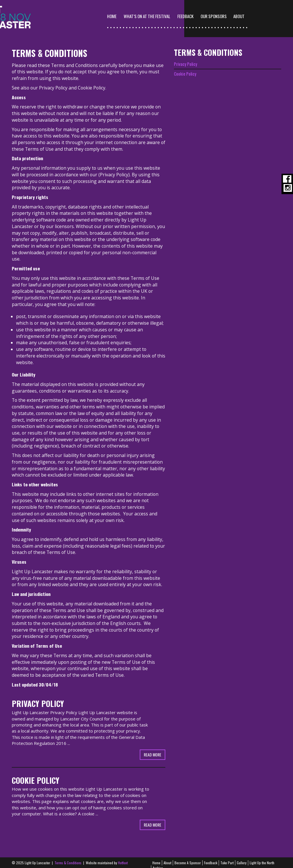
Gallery (242, 858)
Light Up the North (262, 858)
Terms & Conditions (68, 858)
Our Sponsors (248, 16)
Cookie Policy (92, 82)
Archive (158, 862)
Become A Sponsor (188, 858)
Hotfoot (123, 858)
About (167, 858)
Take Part (227, 858)
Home (146, 16)
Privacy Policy (53, 82)
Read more (153, 749)
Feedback (220, 16)
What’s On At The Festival (181, 16)
